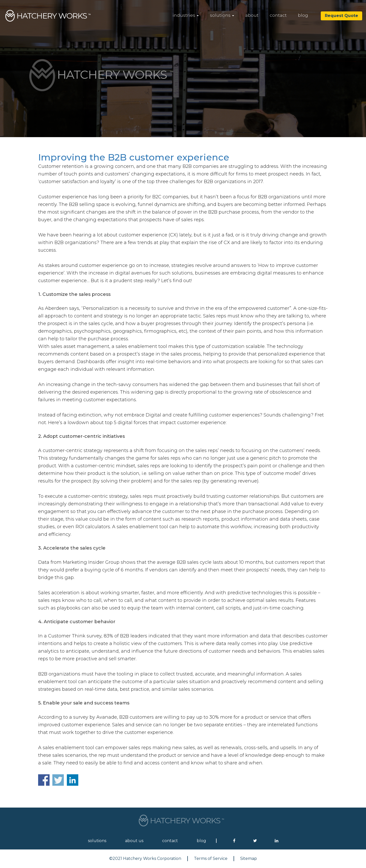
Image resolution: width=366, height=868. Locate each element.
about (252, 15)
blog (303, 15)
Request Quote (341, 16)
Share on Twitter (58, 780)
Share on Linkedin (73, 780)
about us (134, 841)
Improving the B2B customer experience (134, 157)
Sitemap (249, 858)
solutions (222, 15)
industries (186, 15)
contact (278, 15)
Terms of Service (211, 858)
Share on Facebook (44, 780)
